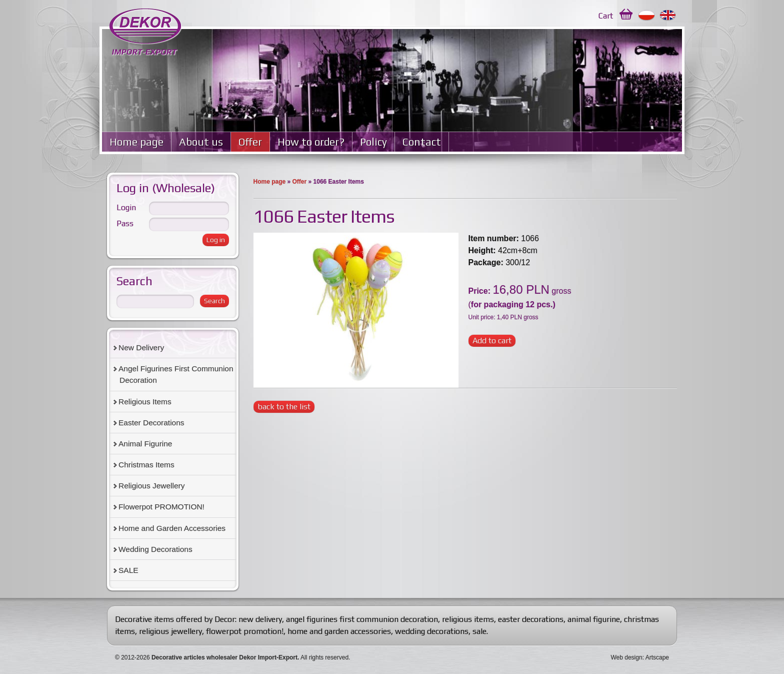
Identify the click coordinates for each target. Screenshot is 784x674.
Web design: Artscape (640, 657)
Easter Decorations (151, 423)
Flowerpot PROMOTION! (161, 507)
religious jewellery (170, 631)
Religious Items (145, 402)
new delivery (260, 619)
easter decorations (531, 619)
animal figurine (594, 619)
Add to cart (492, 341)
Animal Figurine (145, 444)
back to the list (284, 407)
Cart (606, 16)
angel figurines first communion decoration (362, 619)
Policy (373, 142)
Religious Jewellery (151, 486)
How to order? (311, 142)
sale (479, 631)
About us (201, 142)
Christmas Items (146, 465)
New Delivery (141, 348)
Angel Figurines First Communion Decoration (176, 374)
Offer (250, 142)
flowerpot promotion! (245, 631)
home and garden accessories (339, 631)
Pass (125, 223)
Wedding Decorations (155, 549)
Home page (136, 142)
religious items (468, 619)
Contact (422, 142)
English (668, 16)
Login (126, 207)
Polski (647, 16)
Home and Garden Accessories (172, 528)
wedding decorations (432, 631)
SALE (128, 570)
